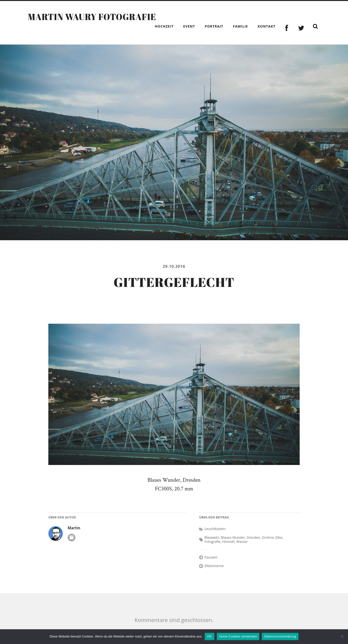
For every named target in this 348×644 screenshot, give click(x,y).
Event (189, 26)
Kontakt (267, 26)
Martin (74, 528)
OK (209, 636)
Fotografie (212, 542)
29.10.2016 (174, 266)
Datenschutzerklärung (280, 636)
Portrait (214, 26)
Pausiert (211, 557)
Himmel (228, 542)
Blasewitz (212, 537)
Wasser (242, 542)
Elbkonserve (214, 566)
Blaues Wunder (233, 537)
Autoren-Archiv (72, 538)
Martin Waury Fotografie (92, 17)
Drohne (268, 537)
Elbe (279, 537)
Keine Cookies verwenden (238, 636)
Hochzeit (164, 26)
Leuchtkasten (215, 529)
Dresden (253, 537)
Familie (240, 26)
